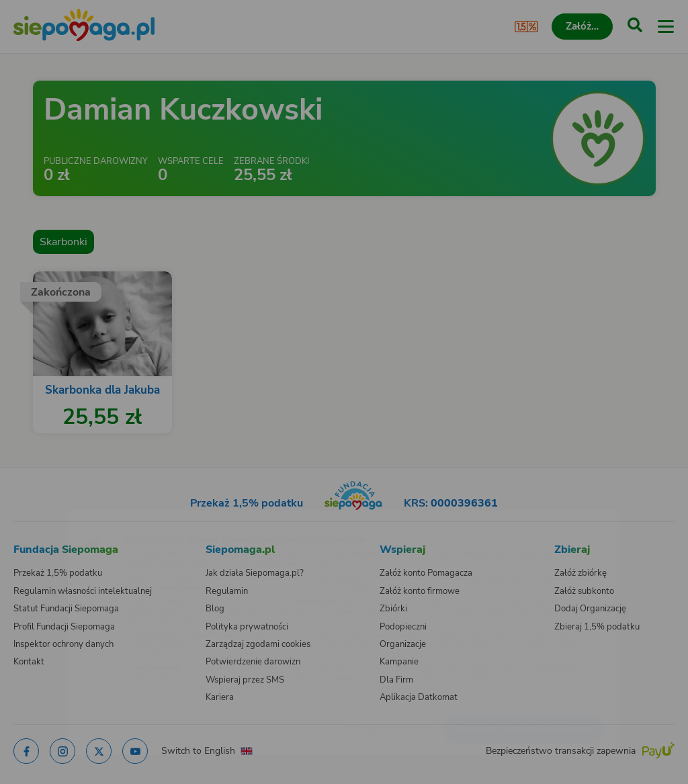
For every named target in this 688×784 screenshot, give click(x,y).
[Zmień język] (38, 519)
